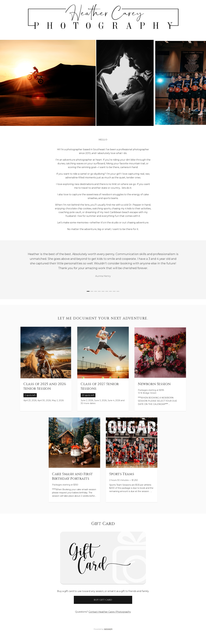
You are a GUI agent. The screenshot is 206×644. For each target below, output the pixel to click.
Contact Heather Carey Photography (110, 612)
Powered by (103, 629)
